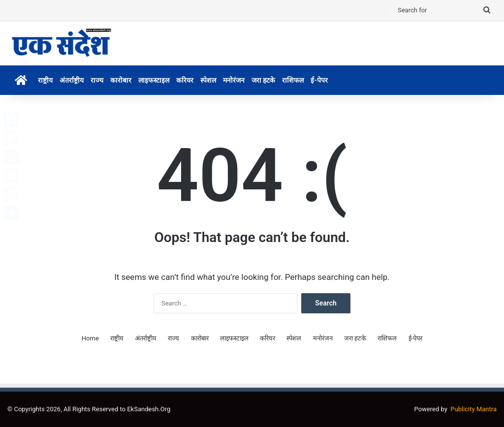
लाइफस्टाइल (154, 80)
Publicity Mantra (473, 409)
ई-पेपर (319, 80)
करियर (185, 80)
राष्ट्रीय (45, 80)
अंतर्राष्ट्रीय (72, 80)
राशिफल (293, 80)
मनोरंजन (234, 80)
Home (90, 338)
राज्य (97, 80)
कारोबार (121, 80)
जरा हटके (263, 80)
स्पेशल (208, 80)
